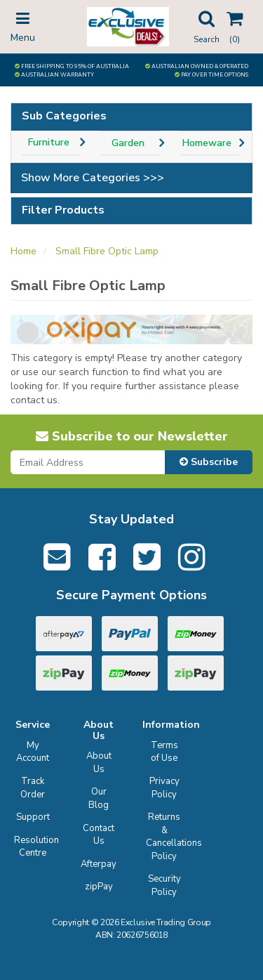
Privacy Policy (164, 788)
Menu (23, 26)
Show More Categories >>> (93, 178)
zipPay (99, 887)
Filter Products (63, 211)
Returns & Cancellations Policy (167, 837)
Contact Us (99, 835)
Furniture (49, 142)
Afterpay (99, 864)
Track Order (33, 788)
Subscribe (209, 462)
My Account (33, 752)
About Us (99, 763)
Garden (128, 143)
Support (33, 817)
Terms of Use (164, 752)
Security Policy (164, 886)
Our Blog (99, 798)
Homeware (207, 143)
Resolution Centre (35, 847)
